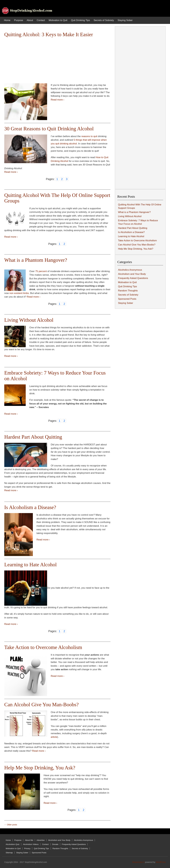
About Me (29, 840)
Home (7, 20)
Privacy (27, 848)
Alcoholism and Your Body (132, 274)
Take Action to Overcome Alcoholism (43, 647)
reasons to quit (89, 136)
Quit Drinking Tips (81, 20)
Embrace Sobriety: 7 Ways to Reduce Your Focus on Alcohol (55, 376)
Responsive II (138, 862)
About (30, 20)
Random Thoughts (128, 291)
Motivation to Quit (58, 20)
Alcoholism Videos (31, 844)
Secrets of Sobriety (104, 20)
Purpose (19, 20)
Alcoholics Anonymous (130, 270)
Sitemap (9, 853)
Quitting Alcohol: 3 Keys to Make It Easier (49, 34)
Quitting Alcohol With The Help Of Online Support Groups (57, 198)
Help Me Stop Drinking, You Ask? (40, 768)
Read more (58, 100)
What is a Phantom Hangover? (36, 260)
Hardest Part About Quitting (33, 437)
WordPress (161, 862)
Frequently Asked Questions (133, 278)
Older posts (11, 825)
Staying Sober (125, 20)
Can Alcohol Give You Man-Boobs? (41, 705)
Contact (41, 20)
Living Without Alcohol (29, 320)
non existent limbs (19, 293)
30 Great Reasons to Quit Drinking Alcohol (49, 129)
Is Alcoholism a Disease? (30, 507)
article (54, 737)
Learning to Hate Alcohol (30, 565)
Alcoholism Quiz (13, 844)
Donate (55, 844)
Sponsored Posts (127, 299)
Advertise (41, 840)
